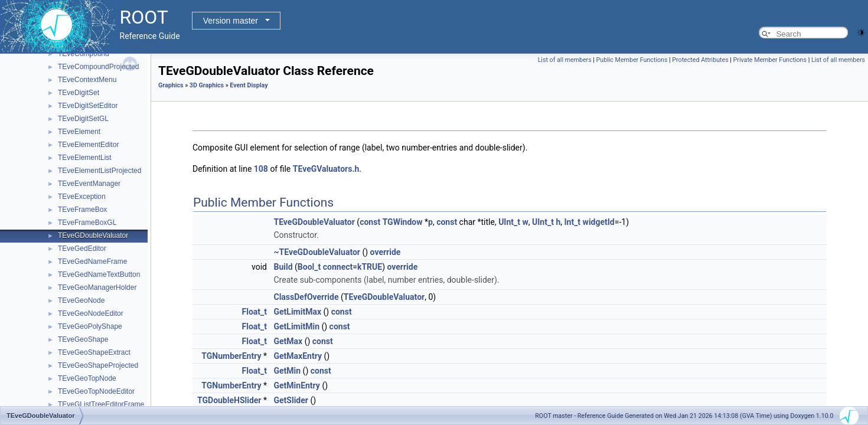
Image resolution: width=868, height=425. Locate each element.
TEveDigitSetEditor (88, 106)
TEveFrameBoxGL (87, 223)
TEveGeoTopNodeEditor (96, 391)
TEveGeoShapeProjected (98, 365)
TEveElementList (85, 158)
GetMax (288, 341)
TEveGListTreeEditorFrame (101, 404)
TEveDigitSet (79, 93)
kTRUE (370, 267)
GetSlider (291, 400)
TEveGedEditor (82, 249)
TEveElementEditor (88, 145)
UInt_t (509, 222)
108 (261, 169)
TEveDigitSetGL (83, 119)
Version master (231, 21)
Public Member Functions (632, 60)
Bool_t (309, 267)
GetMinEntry (296, 385)
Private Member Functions (770, 60)
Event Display (249, 85)
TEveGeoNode (81, 300)
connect (338, 267)
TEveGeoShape (83, 339)
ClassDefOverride (306, 297)
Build (283, 267)
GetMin (287, 371)
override (386, 252)
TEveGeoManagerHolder (97, 287)
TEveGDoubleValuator (93, 236)
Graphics (171, 85)
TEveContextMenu (87, 80)
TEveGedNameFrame (92, 261)
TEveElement (79, 132)
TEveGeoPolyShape (90, 326)
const (370, 222)
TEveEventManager (89, 184)
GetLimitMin (296, 326)
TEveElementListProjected (99, 171)
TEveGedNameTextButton (99, 274)
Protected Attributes (700, 60)
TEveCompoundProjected (98, 67)
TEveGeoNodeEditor (91, 313)
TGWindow (403, 222)
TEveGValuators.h (326, 169)
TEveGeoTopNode (87, 378)
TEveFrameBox (82, 210)
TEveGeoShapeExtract (94, 352)
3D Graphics (207, 85)
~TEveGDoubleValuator (316, 252)
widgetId (599, 222)
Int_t (572, 222)
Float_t (255, 312)
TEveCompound (84, 54)
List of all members (565, 60)
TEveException (82, 197)
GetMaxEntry (297, 356)
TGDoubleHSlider (229, 400)
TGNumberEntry (231, 356)
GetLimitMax (297, 312)
